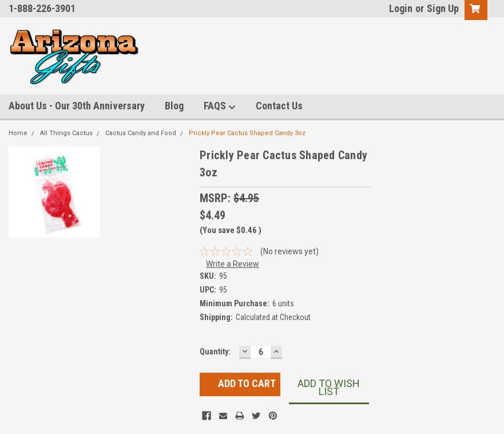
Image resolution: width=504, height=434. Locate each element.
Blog (174, 106)
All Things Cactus (66, 133)
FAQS (220, 106)
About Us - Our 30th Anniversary (77, 106)
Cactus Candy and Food (141, 133)
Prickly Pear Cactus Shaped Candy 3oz (247, 133)
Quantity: (215, 352)
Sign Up (443, 8)
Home (18, 133)
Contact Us (279, 106)
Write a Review (233, 264)
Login (401, 8)
